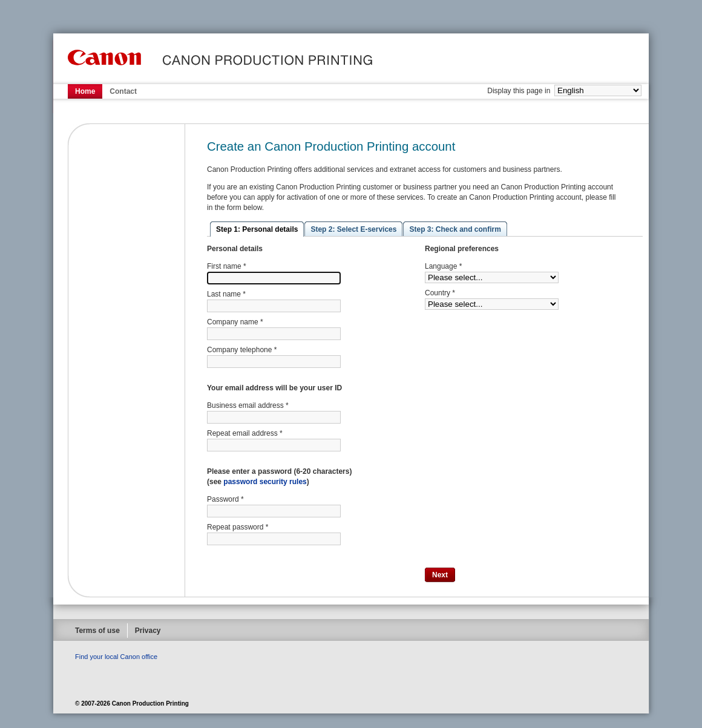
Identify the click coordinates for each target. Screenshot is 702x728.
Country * (440, 293)
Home (85, 91)
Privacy (148, 631)
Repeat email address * (245, 433)
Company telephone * (242, 350)
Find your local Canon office (116, 657)
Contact (123, 91)
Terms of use (97, 631)
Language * (443, 266)
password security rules (265, 482)
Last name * (226, 294)
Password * (225, 499)
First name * (227, 266)
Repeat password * (238, 527)
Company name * (235, 322)
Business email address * (248, 405)
